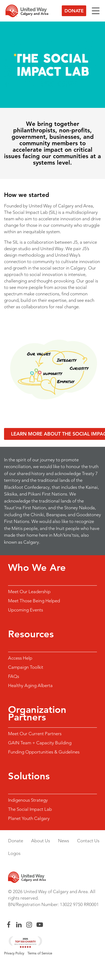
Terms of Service (40, 953)
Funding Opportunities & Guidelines (44, 752)
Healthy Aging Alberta (30, 685)
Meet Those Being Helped (34, 601)
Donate (74, 11)
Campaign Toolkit (26, 667)
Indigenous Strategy (28, 800)
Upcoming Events (26, 610)
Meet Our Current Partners (35, 734)
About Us (41, 841)
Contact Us (88, 841)
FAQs (14, 676)
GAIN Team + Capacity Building (40, 743)
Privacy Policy (14, 953)
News (64, 841)
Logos (14, 853)
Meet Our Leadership (29, 592)
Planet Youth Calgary (29, 818)
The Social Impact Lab (30, 809)
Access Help (20, 658)
